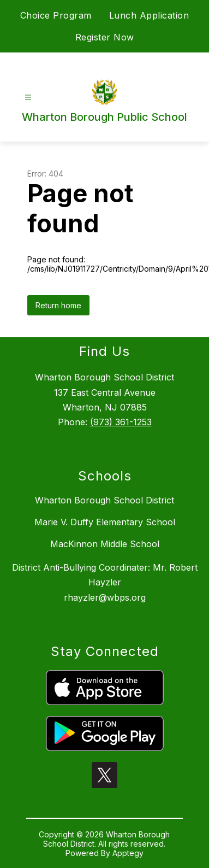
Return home (58, 305)
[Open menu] (28, 98)
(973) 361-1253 (121, 422)
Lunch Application (149, 15)
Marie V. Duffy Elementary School (105, 522)
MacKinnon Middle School (105, 544)
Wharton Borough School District (104, 500)
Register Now (105, 37)
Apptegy (128, 853)
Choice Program (56, 15)
